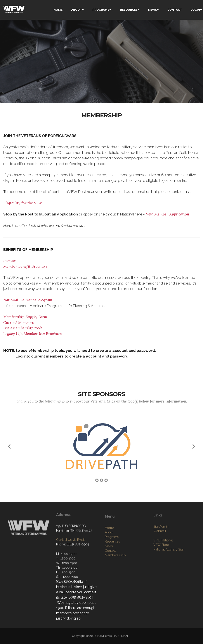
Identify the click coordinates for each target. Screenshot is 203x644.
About (109, 553)
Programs (112, 557)
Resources (112, 562)
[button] (9, 446)
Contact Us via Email (70, 554)
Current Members (18, 323)
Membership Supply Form (25, 317)
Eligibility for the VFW (23, 203)
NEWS (153, 10)
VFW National (163, 557)
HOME (58, 10)
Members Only (115, 576)
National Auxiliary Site (168, 566)
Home (109, 548)
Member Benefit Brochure (25, 266)
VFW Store (161, 561)
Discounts (10, 261)
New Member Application (167, 214)
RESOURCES (129, 10)
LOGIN (195, 10)
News (109, 566)
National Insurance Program (28, 300)
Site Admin (161, 543)
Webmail (160, 548)
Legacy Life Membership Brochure (32, 334)
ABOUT (76, 10)
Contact (110, 571)
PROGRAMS (101, 10)
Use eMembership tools (23, 328)
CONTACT (175, 10)
